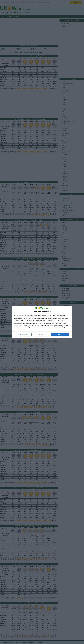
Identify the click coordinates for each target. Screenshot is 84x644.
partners (22, 314)
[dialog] (42, 322)
